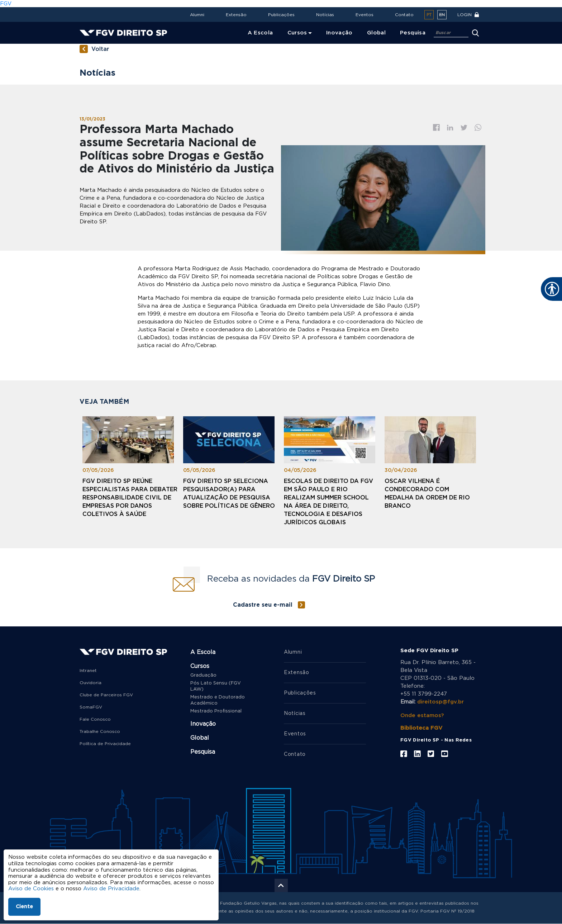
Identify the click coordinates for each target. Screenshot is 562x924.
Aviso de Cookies (31, 889)
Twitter (464, 128)
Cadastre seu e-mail (263, 605)
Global (200, 738)
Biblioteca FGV (421, 728)
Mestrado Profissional (216, 711)
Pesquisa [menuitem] (413, 33)
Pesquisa (203, 752)
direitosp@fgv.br (440, 702)
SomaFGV (91, 707)
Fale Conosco (95, 719)
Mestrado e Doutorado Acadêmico (218, 700)
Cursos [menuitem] (297, 33)
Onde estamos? (422, 715)
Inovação (203, 724)
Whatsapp (478, 127)
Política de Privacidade (105, 744)
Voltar (100, 49)
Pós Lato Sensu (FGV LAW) (216, 686)
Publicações (281, 15)
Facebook (436, 127)
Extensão (236, 15)
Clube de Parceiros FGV (106, 695)
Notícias (325, 15)
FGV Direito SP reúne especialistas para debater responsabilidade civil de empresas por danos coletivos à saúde (130, 498)
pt (429, 15)
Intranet (88, 671)
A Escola (203, 652)
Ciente (24, 907)
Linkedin (450, 128)
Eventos (365, 15)
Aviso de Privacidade (111, 889)
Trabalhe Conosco (100, 731)
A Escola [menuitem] (260, 33)
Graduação (203, 675)
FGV (6, 4)
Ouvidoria (91, 683)
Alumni (197, 15)
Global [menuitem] (376, 33)
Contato (404, 15)
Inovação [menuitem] (339, 33)
